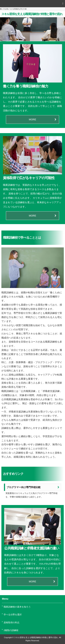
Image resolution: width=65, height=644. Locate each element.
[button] (32, 4)
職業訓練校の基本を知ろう (17, 607)
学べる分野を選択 (13, 615)
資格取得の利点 (12, 623)
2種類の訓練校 (11, 630)
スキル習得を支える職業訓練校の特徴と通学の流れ (32, 14)
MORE (32, 119)
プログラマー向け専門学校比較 (24, 487)
